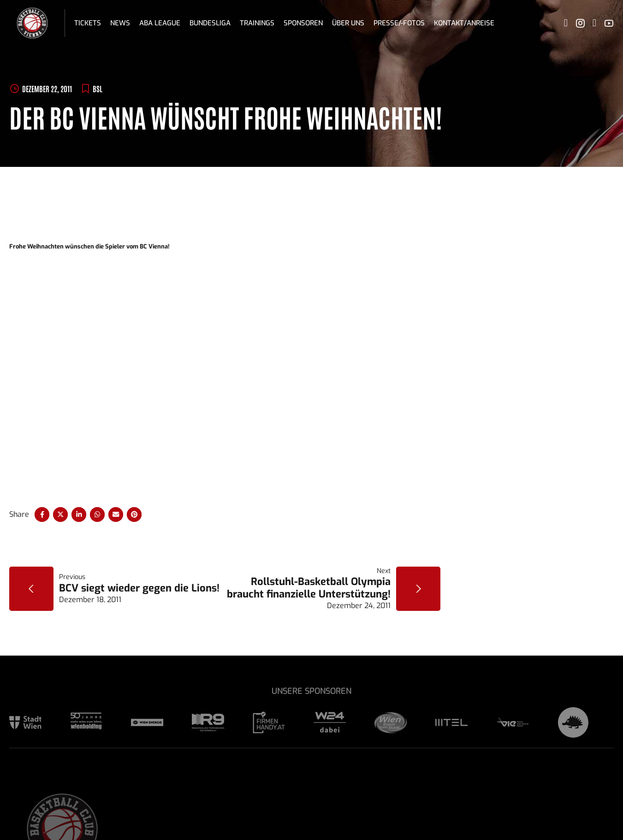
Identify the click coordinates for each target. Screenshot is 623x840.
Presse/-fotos (399, 23)
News (120, 23)
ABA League (160, 23)
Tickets (88, 23)
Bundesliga (210, 23)
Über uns (348, 23)
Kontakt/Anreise (464, 23)
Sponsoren (303, 23)
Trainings (257, 23)
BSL (98, 89)
